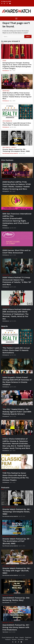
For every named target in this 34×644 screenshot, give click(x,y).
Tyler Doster (6, 632)
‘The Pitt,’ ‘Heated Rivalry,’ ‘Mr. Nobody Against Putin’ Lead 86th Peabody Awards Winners (17, 398)
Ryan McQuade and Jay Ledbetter (10, 153)
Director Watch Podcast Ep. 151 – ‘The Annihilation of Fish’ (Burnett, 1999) (17, 527)
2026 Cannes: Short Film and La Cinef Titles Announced (17, 239)
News (17, 637)
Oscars (4, 61)
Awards (4, 375)
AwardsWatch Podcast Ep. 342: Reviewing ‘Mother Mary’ (17, 586)
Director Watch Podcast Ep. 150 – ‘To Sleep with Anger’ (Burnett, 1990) (17, 557)
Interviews (21, 639)
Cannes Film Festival (7, 248)
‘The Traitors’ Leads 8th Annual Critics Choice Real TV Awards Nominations (17, 112)
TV (11, 275)
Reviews (14, 639)
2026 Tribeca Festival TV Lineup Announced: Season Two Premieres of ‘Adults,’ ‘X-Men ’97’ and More (17, 266)
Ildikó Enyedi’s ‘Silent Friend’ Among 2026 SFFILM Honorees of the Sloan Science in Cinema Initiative (17, 366)
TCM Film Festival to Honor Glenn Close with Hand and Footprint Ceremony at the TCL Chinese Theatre (17, 462)
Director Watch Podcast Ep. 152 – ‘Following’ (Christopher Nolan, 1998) (17, 138)
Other (26, 639)
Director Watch (7, 147)
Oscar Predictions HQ (8, 637)
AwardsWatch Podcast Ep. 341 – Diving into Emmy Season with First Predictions (17, 613)
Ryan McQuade (6, 602)
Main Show (5, 596)
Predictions (28, 637)
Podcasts (14, 147)
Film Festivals (6, 91)
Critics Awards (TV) (7, 121)
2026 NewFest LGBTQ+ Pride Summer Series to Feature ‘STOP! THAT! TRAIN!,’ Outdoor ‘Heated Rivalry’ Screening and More (17, 82)
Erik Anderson (6, 71)
